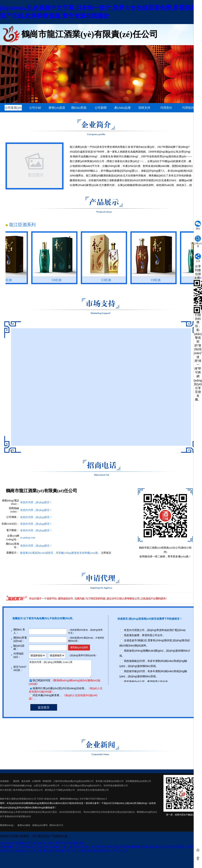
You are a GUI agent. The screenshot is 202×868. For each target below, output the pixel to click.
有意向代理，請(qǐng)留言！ (36, 517)
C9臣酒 (9, 280)
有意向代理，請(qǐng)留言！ (36, 530)
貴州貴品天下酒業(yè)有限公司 (60, 793)
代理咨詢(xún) (188, 108)
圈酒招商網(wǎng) (69, 802)
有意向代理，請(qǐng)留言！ (36, 546)
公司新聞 (101, 108)
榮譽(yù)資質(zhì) (57, 108)
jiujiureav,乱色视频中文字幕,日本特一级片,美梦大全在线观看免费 (42, 846)
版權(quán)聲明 (40, 829)
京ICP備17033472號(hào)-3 (93, 802)
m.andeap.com (28, 538)
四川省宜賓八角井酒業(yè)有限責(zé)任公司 (21, 793)
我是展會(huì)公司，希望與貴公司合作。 (147, 681)
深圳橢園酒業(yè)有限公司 (138, 784)
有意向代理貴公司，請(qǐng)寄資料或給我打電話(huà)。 (155, 630)
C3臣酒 (108, 280)
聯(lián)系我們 (79, 108)
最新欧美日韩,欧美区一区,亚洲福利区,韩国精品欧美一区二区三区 (85, 854)
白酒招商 (36, 784)
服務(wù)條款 (24, 829)
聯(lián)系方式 (56, 829)
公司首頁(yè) (13, 108)
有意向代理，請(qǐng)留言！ (36, 524)
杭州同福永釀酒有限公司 (116, 789)
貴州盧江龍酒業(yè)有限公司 (110, 784)
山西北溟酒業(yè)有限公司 (47, 789)
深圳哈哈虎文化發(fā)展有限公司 (93, 793)
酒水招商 (26, 784)
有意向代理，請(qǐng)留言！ (36, 510)
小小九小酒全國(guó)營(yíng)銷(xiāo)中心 (82, 789)
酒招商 (16, 784)
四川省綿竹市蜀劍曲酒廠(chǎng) (16, 789)
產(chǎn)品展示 (123, 108)
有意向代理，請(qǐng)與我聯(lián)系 (63, 670)
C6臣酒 (59, 280)
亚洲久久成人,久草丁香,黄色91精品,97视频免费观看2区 (109, 850)
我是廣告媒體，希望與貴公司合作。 (145, 635)
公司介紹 (35, 108)
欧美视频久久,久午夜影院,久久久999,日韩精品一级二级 (36, 850)
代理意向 (166, 108)
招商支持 (144, 108)
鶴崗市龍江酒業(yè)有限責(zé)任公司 (18, 802)
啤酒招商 (47, 784)
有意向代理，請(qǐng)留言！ (36, 502)
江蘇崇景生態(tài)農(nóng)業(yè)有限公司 (73, 784)
